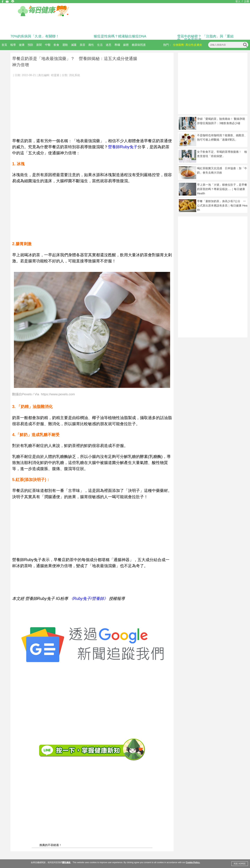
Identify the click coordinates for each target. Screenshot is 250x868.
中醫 (48, 45)
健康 (22, 45)
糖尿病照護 (139, 45)
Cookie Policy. (193, 862)
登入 (238, 1)
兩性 (91, 45)
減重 (74, 45)
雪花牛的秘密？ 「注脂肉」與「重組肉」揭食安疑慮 (205, 38)
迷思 (109, 45)
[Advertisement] (92, 106)
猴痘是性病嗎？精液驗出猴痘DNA (120, 36)
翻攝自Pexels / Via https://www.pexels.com (43, 394)
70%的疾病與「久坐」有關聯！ (35, 36)
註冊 (247, 1)
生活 (100, 45)
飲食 (56, 45)
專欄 (117, 45)
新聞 (39, 45)
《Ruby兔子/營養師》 (89, 599)
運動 (65, 45)
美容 (82, 45)
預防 (30, 45)
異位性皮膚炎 (194, 45)
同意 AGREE (240, 864)
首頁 (4, 45)
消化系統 (74, 75)
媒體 (126, 45)
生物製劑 (178, 45)
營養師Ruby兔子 (123, 147)
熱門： (167, 45)
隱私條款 (66, 862)
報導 (13, 45)
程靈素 (55, 75)
